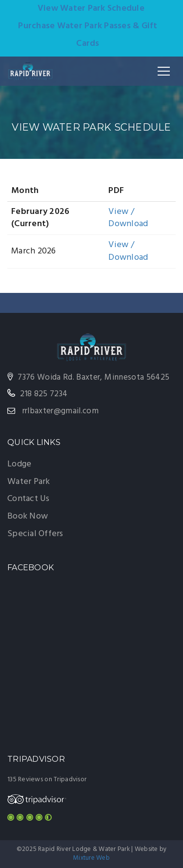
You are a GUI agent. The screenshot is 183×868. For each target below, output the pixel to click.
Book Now (28, 516)
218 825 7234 (44, 394)
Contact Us (29, 499)
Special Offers (35, 534)
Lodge (19, 464)
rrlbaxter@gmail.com (61, 411)
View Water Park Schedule (91, 9)
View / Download (128, 218)
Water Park (29, 482)
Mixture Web (91, 858)
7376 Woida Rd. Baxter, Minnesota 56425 (93, 377)
